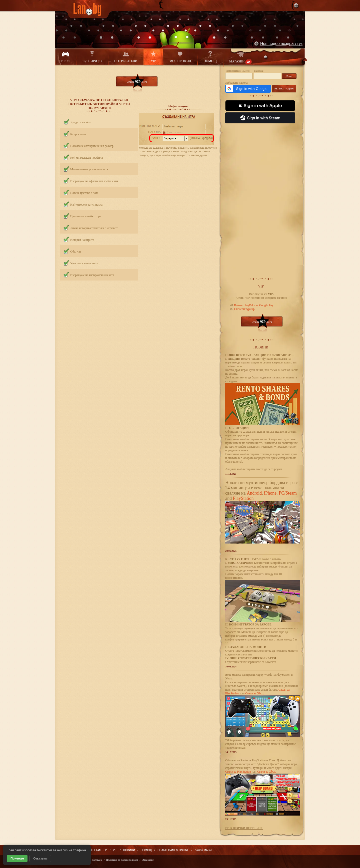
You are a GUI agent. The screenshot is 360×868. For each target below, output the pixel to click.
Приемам (17, 859)
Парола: (259, 71)
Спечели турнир (244, 309)
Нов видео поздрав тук (281, 44)
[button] (248, 89)
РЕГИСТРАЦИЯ (284, 88)
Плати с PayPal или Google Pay (253, 305)
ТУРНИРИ (92, 57)
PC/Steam (288, 493)
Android (254, 493)
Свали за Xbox (254, 693)
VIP (153, 57)
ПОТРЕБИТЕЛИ (126, 57)
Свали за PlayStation (238, 772)
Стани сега (137, 82)
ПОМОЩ (210, 57)
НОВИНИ (129, 850)
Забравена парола (236, 83)
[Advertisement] (262, 198)
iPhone (270, 493)
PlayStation (243, 498)
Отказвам (40, 859)
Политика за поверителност (122, 860)
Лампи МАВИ (203, 850)
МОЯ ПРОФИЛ (180, 57)
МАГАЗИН (241, 58)
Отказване (148, 860)
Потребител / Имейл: (238, 71)
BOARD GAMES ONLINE (173, 850)
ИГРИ (65, 57)
